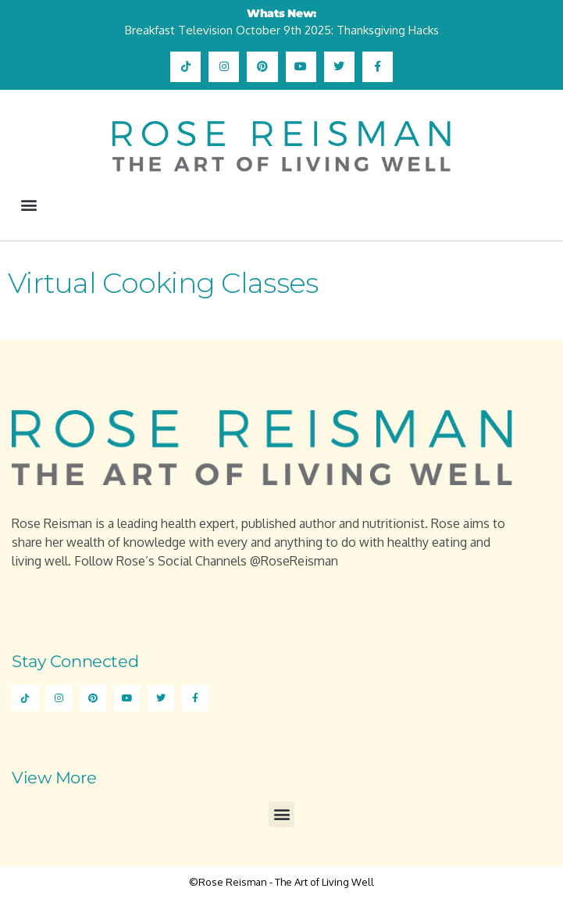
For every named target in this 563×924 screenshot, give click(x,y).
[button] (29, 204)
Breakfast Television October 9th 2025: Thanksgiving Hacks (282, 30)
